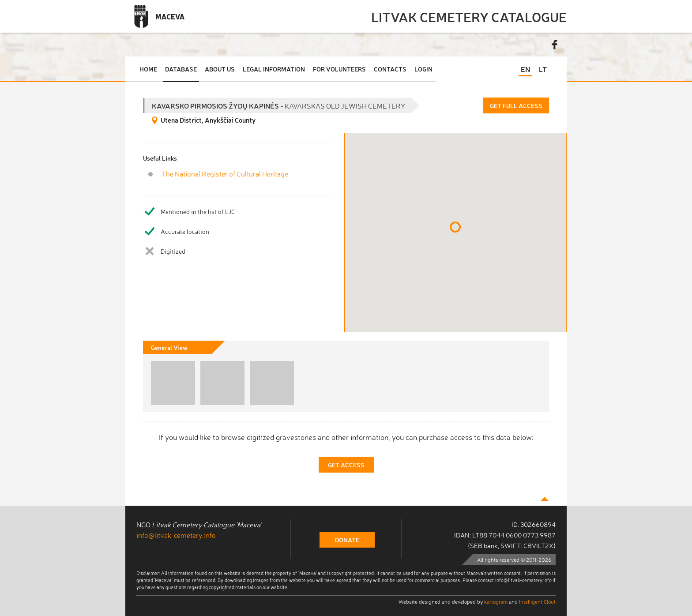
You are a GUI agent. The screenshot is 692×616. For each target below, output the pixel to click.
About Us (220, 69)
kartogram (496, 601)
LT (543, 69)
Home (148, 69)
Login (423, 69)
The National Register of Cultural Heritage (225, 174)
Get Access (346, 465)
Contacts (390, 69)
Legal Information (274, 69)
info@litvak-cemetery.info (176, 535)
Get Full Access (516, 105)
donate (347, 540)
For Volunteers (339, 69)
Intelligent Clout (537, 601)
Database (181, 69)
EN (525, 69)
